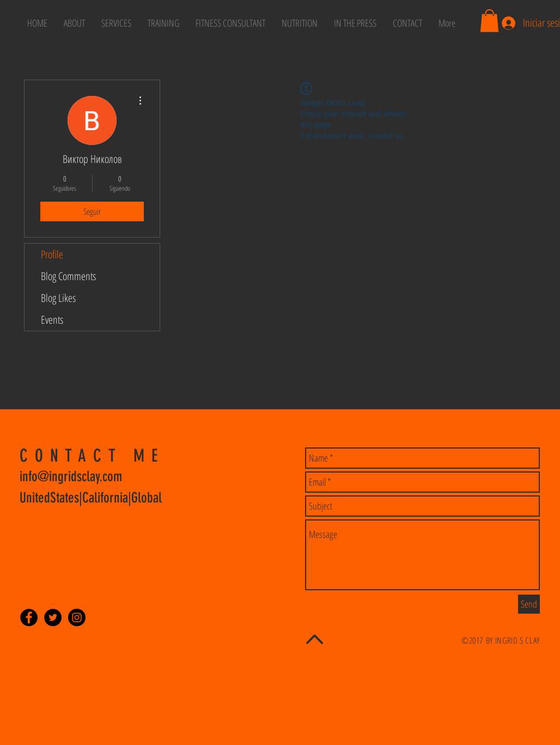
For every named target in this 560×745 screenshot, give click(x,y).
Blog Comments (68, 276)
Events (52, 320)
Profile (52, 254)
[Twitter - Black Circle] (53, 617)
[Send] (529, 604)
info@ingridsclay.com (71, 477)
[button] (489, 21)
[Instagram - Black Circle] (77, 617)
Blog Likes (58, 298)
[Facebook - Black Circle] (29, 617)
